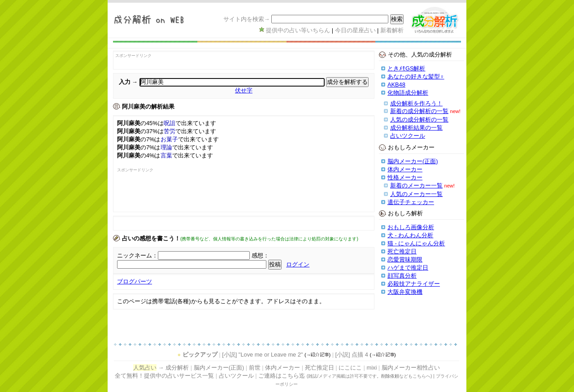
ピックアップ (200, 355)
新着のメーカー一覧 (416, 185)
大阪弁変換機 (405, 292)
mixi (372, 368)
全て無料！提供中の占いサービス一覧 (164, 376)
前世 (255, 368)
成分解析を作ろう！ (416, 103)
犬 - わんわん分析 (410, 235)
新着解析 (392, 30)
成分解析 (177, 368)
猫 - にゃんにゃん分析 (416, 243)
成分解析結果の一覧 (416, 128)
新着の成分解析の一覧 (419, 111)
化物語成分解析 (408, 93)
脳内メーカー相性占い (411, 368)
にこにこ (350, 368)
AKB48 (396, 85)
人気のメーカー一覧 (416, 194)
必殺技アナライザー (414, 284)
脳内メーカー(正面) (413, 161)
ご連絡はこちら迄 (282, 376)
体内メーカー (405, 169)
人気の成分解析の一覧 (419, 120)
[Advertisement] (170, 195)
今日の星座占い (355, 30)
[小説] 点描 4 (352, 355)
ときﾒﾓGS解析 (407, 68)
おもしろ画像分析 (411, 227)
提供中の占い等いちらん (298, 30)
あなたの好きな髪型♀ (416, 76)
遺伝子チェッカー (411, 202)
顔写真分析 (402, 276)
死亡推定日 (402, 251)
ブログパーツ (135, 281)
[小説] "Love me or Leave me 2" (262, 355)
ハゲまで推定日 (408, 268)
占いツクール (408, 136)
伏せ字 (244, 90)
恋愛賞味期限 (405, 259)
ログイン (298, 264)
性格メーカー (405, 177)
